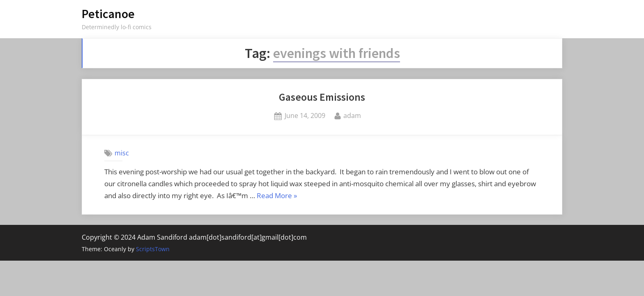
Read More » (277, 196)
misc (122, 153)
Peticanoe (108, 14)
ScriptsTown (153, 249)
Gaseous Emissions (322, 97)
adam (352, 115)
